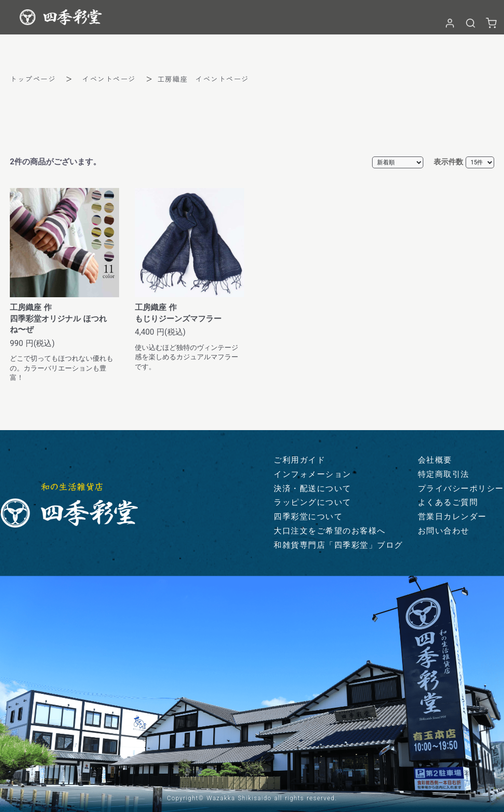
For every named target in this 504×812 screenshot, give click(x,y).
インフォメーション (313, 474)
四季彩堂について (308, 516)
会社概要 (435, 460)
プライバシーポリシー (461, 488)
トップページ (33, 79)
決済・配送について (313, 488)
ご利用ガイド (299, 460)
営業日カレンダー (452, 516)
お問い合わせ (444, 531)
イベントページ (109, 79)
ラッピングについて (313, 502)
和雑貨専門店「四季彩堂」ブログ (338, 545)
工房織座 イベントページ (203, 79)
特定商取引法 (444, 474)
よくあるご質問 (448, 502)
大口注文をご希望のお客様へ (330, 531)
